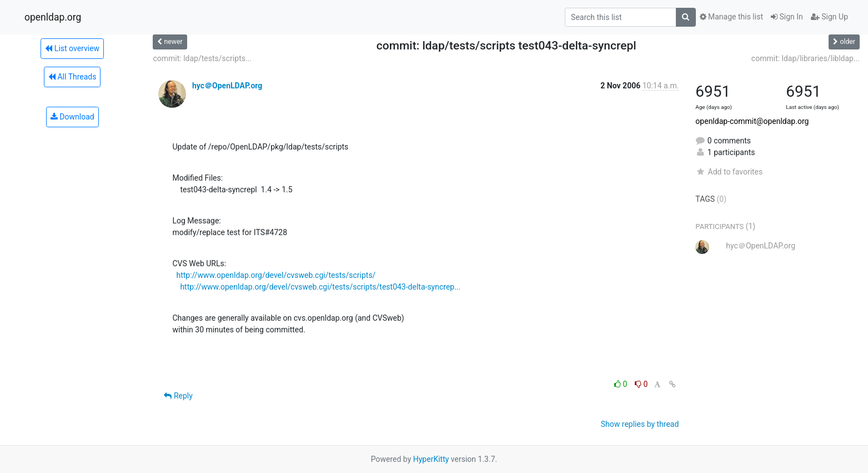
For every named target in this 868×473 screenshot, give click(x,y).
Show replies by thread (640, 424)
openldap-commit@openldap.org (752, 121)
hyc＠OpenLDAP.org (227, 86)
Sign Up (829, 17)
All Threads (72, 77)
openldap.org (53, 17)
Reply (178, 396)
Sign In (787, 17)
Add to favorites (729, 172)
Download (72, 117)
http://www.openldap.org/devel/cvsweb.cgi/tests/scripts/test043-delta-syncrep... (320, 287)
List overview (72, 48)
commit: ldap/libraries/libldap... (806, 58)
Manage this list (731, 17)
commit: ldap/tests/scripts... (202, 58)
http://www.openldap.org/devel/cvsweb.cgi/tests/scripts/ (276, 275)
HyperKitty (431, 459)
